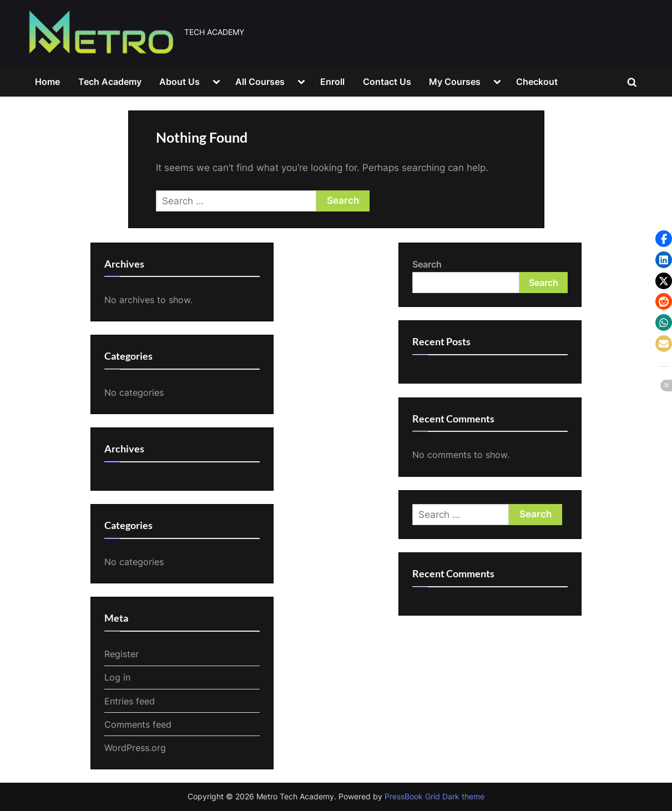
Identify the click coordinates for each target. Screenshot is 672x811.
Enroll (332, 82)
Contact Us (387, 82)
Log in (117, 677)
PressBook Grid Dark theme (434, 797)
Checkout (537, 82)
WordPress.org (135, 748)
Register (122, 654)
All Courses (260, 82)
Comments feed (138, 724)
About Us (180, 82)
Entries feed (130, 701)
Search (427, 264)
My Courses (455, 82)
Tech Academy (110, 82)
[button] (664, 239)
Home (47, 82)
